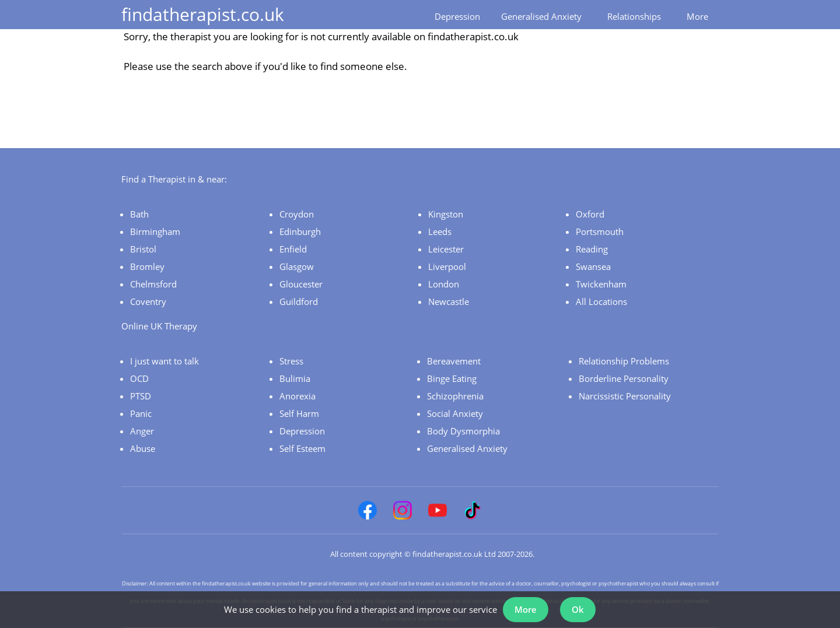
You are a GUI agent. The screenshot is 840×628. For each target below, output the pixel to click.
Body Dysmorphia (463, 431)
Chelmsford (153, 284)
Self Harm (299, 413)
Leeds (440, 231)
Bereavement (454, 361)
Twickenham (601, 284)
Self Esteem (302, 448)
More (697, 16)
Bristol (143, 249)
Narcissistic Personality (625, 396)
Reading (592, 249)
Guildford (299, 301)
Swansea (593, 266)
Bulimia (295, 378)
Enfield (293, 249)
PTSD (141, 396)
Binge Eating (452, 378)
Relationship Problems (624, 361)
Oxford (590, 214)
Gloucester (301, 284)
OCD (139, 378)
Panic (141, 413)
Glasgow (297, 266)
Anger (142, 431)
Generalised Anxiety (541, 16)
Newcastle (449, 301)
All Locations (601, 301)
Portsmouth (600, 231)
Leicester (446, 249)
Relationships (634, 16)
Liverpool (447, 266)
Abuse (143, 448)
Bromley (147, 266)
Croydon (297, 214)
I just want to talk (164, 361)
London (444, 284)
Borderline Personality (624, 378)
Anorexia (297, 396)
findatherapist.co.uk (203, 14)
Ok (578, 609)
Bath (139, 214)
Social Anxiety (455, 413)
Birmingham (155, 231)
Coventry (148, 301)
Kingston (446, 214)
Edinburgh (300, 231)
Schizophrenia (455, 396)
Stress (291, 361)
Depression (457, 16)
